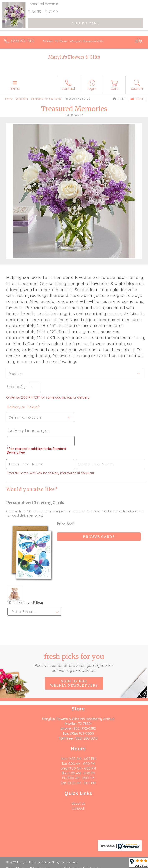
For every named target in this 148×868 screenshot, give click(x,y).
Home (9, 99)
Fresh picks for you (74, 663)
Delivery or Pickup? (23, 407)
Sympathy (22, 99)
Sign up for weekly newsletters (74, 683)
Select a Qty (16, 387)
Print (119, 99)
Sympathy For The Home (46, 99)
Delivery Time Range (27, 430)
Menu (15, 88)
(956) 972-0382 (23, 41)
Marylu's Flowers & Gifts (74, 57)
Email (137, 99)
